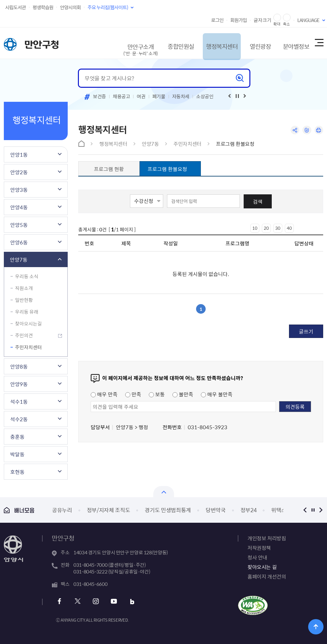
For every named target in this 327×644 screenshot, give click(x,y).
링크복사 (306, 130)
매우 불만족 (217, 394)
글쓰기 (306, 331)
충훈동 (17, 437)
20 (266, 228)
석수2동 (19, 419)
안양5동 (19, 225)
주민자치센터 (28, 347)
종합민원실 (168, 43)
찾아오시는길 (28, 324)
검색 (258, 201)
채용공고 (122, 96)
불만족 (183, 394)
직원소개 (24, 288)
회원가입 (239, 20)
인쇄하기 (319, 130)
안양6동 (19, 242)
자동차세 (181, 96)
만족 (133, 394)
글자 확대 (277, 18)
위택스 (279, 510)
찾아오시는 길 (262, 567)
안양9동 (19, 384)
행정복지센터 (212, 43)
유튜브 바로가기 (112, 601)
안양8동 (19, 366)
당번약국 (216, 510)
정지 (313, 510)
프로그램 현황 (109, 169)
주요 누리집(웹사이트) (108, 7)
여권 (141, 96)
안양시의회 (70, 7)
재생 (237, 96)
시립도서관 (15, 7)
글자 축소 (287, 18)
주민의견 (24, 335)
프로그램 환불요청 (235, 144)
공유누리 (62, 510)
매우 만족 (104, 394)
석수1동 (19, 401)
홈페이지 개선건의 (267, 576)
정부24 (249, 510)
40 (289, 228)
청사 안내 (257, 557)
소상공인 (205, 96)
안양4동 (19, 207)
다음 (321, 510)
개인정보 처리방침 (267, 538)
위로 (318, 626)
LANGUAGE (308, 20)
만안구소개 (127, 46)
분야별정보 (290, 43)
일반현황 (24, 300)
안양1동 (19, 154)
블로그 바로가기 (129, 601)
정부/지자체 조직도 (109, 510)
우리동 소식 (27, 276)
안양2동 (19, 172)
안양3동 (19, 190)
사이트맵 (319, 43)
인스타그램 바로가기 (95, 601)
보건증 (99, 96)
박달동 (17, 454)
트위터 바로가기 (78, 601)
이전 (305, 510)
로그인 (217, 20)
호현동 (17, 472)
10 (255, 228)
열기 (164, 492)
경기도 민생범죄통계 (168, 510)
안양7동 (19, 259)
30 (278, 228)
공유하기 (294, 130)
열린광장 (252, 43)
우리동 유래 (27, 312)
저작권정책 (259, 548)
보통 (157, 394)
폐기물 (159, 96)
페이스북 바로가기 (61, 601)
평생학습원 (43, 7)
